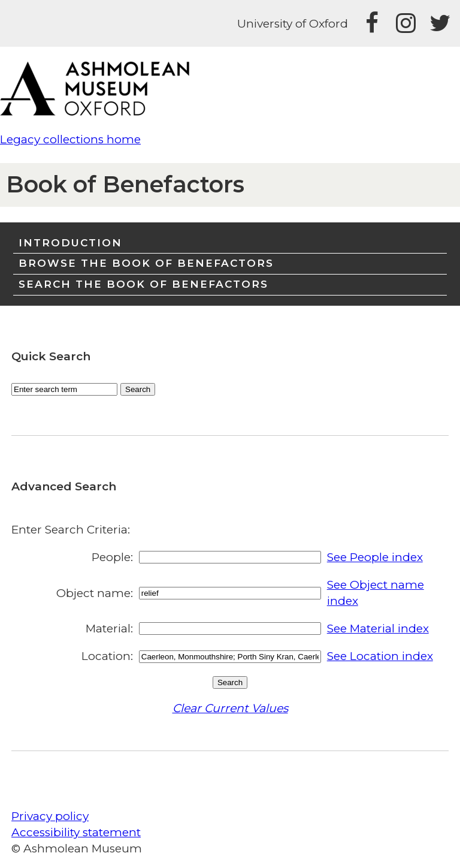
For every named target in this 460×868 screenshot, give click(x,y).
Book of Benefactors (125, 184)
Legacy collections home (70, 139)
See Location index (380, 656)
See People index (375, 557)
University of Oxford (293, 24)
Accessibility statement (76, 832)
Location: (107, 656)
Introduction (70, 242)
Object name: (95, 593)
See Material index (378, 629)
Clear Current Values (230, 708)
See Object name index (376, 593)
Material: (109, 629)
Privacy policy (50, 816)
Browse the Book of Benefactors (146, 263)
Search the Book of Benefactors (143, 284)
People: (112, 557)
